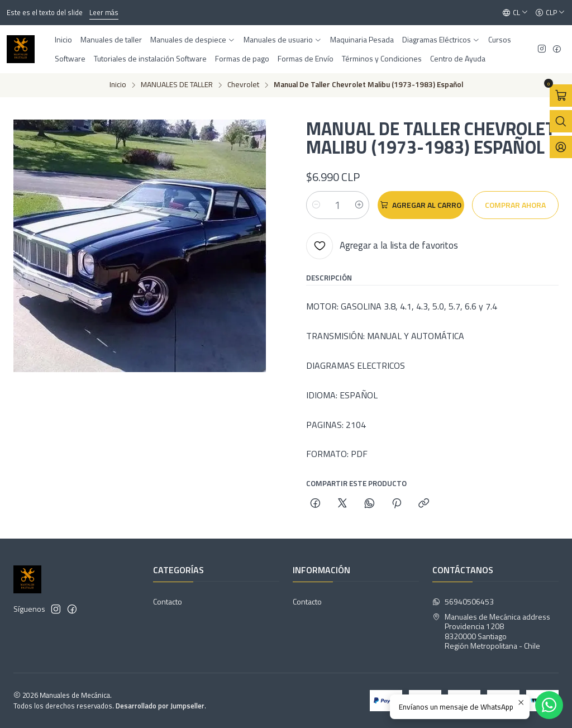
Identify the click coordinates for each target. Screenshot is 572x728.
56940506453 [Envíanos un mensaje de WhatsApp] (463, 601)
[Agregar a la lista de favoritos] (382, 246)
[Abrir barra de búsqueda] (561, 121)
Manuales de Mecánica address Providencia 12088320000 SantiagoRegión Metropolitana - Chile (491, 631)
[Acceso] (561, 147)
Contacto (168, 601)
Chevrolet (243, 85)
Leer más (104, 12)
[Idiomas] (515, 13)
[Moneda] (550, 13)
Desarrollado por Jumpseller (160, 706)
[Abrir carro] (561, 96)
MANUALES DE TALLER (177, 85)
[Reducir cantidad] (316, 205)
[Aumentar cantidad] (359, 205)
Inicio (118, 85)
